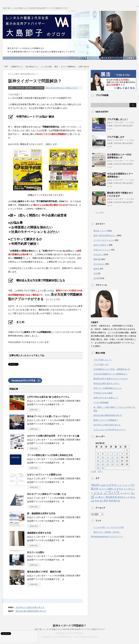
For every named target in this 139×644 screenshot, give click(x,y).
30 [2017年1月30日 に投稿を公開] (98, 468)
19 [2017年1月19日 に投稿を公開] (112, 461)
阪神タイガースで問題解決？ (106, 420)
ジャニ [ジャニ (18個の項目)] (98, 493)
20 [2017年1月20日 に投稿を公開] (117, 461)
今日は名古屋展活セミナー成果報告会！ (111, 374)
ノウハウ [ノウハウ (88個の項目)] (112, 492)
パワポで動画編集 (101, 402)
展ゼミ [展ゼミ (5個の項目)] (102, 497)
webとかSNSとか (101, 245)
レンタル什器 (46, 67)
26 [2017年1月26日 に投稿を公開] (112, 464)
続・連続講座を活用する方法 (41, 513)
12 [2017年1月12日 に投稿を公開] (112, 457)
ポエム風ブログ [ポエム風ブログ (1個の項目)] (126, 493)
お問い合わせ (84, 67)
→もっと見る (99, 213)
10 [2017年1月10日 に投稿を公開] (103, 457)
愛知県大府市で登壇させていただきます (111, 379)
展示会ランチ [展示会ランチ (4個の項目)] (124, 497)
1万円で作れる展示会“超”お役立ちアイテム (48, 397)
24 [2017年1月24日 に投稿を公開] (103, 464)
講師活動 (97, 259)
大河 (95, 273)
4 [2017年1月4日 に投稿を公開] (108, 454)
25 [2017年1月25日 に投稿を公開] (108, 464)
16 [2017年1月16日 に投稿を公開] (98, 461)
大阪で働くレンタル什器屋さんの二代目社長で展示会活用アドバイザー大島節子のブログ (69, 629)
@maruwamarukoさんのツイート (107, 537)
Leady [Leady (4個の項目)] (103, 485)
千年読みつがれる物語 (103, 393)
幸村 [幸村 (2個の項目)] (101, 501)
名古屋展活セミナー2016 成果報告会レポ (112, 369)
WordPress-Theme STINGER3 (70, 633)
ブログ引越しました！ (118, 119)
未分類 (96, 278)
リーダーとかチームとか (104, 240)
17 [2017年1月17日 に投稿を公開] (103, 461)
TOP (6, 66)
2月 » (100, 471)
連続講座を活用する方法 (39, 533)
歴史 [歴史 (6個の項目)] (106, 501)
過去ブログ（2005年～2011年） (107, 532)
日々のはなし (99, 264)
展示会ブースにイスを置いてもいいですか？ (49, 416)
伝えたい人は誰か (36, 552)
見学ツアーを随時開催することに (108, 388)
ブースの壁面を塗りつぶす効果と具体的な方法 (50, 455)
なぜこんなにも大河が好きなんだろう (110, 430)
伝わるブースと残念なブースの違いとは (47, 494)
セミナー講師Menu (68, 67)
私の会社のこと (32, 67)
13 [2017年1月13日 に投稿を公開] (117, 457)
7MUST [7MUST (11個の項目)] (95, 485)
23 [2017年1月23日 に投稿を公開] (98, 464)
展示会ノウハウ (72, 88)
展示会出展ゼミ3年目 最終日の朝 (44, 572)
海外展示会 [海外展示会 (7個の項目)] (114, 501)
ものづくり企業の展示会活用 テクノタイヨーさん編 (53, 436)
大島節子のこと (17, 67)
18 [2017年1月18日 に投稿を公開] (108, 461)
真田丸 (96, 269)
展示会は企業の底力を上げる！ (107, 383)
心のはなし (98, 254)
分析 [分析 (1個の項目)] (96, 497)
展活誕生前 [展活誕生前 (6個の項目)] (111, 497)
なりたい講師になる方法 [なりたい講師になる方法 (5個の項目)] (111, 489)
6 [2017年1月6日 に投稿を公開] (117, 454)
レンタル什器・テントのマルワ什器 (109, 527)
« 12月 (94, 471)
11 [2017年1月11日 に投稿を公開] (108, 457)
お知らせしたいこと (102, 250)
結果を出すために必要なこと (106, 398)
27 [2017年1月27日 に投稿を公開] (117, 464)
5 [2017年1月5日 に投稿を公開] (112, 454)
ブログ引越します (116, 137)
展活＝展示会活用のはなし (55, 88)
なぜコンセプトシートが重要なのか (44, 475)
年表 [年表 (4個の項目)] (97, 501)
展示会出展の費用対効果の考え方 (31, 611)
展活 (56, 67)
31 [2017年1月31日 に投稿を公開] (103, 468)
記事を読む (34, 410)
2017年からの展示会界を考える (30, 607)
